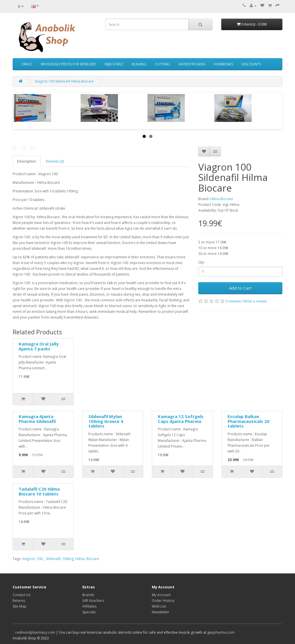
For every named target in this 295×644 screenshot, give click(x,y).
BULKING (139, 64)
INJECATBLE (114, 64)
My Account (161, 595)
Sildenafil (53, 559)
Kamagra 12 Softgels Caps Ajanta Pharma (181, 419)
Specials (89, 612)
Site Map (20, 606)
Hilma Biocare (222, 199)
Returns (19, 601)
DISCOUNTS (251, 64)
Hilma (80, 559)
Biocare (93, 559)
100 (39, 559)
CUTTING (162, 64)
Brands (88, 595)
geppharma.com (221, 632)
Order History (163, 601)
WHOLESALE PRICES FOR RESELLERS (68, 64)
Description (27, 161)
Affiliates (89, 606)
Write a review (255, 301)
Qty (201, 262)
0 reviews (233, 301)
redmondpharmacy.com (35, 632)
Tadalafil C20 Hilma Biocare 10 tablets (39, 491)
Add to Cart (240, 288)
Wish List (159, 606)
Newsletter (161, 612)
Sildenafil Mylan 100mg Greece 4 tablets (106, 421)
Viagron (28, 559)
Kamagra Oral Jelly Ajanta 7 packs (39, 346)
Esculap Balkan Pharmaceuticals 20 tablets (249, 421)
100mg (68, 559)
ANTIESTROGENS (192, 64)
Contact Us (22, 595)
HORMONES (223, 64)
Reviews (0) (55, 161)
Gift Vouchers (93, 601)
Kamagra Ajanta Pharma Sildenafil (37, 419)
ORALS (27, 64)
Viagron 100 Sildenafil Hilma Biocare (64, 81)
